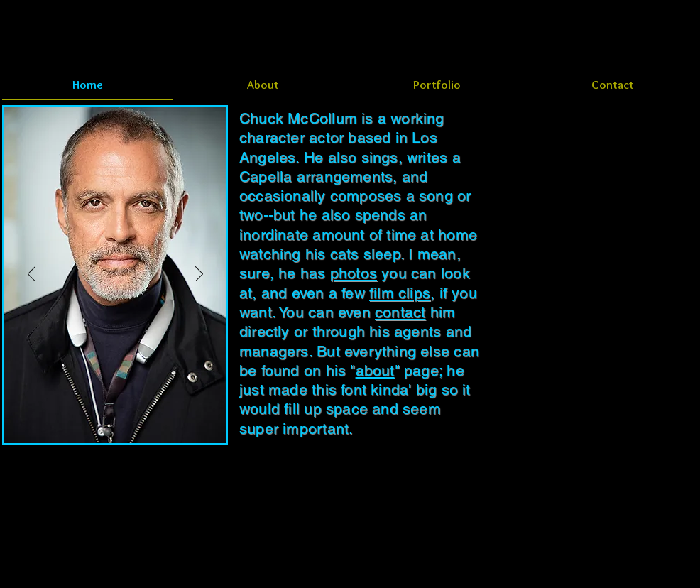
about (375, 370)
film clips (400, 293)
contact (400, 312)
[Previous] (32, 275)
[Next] (199, 275)
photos (354, 273)
